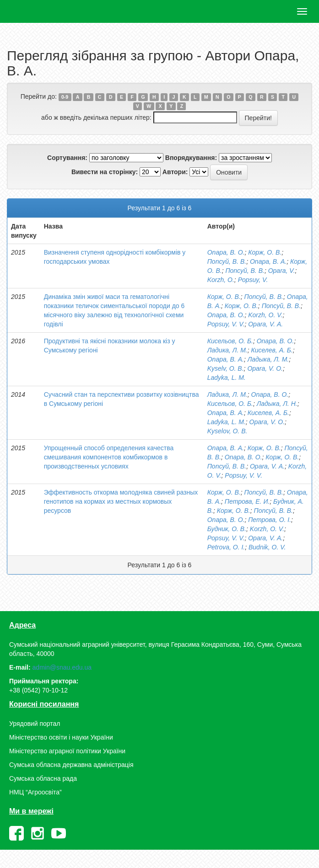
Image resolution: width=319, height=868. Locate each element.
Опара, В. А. (268, 261)
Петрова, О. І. (270, 520)
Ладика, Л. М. (227, 350)
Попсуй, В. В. (227, 261)
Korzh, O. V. (265, 315)
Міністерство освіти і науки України (61, 737)
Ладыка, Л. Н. (277, 404)
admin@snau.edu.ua (62, 667)
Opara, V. (282, 271)
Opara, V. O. (265, 368)
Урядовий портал (35, 724)
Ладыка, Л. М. (268, 359)
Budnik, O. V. (267, 547)
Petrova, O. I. (226, 547)
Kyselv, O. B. (226, 368)
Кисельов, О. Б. (230, 341)
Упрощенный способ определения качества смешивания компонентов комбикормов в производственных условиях (109, 457)
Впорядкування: (191, 158)
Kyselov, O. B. (227, 431)
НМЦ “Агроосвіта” (35, 792)
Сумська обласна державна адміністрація (71, 765)
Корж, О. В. (265, 252)
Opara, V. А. (265, 324)
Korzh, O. (221, 280)
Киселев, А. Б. (272, 350)
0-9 (65, 97)
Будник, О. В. (227, 529)
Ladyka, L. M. (227, 378)
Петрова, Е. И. (247, 501)
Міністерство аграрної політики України (67, 751)
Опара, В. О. (226, 252)
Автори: (175, 172)
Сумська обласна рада (43, 778)
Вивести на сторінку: (105, 172)
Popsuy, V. (253, 280)
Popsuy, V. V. (226, 324)
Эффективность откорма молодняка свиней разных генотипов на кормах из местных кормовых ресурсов (121, 501)
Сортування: (67, 158)
